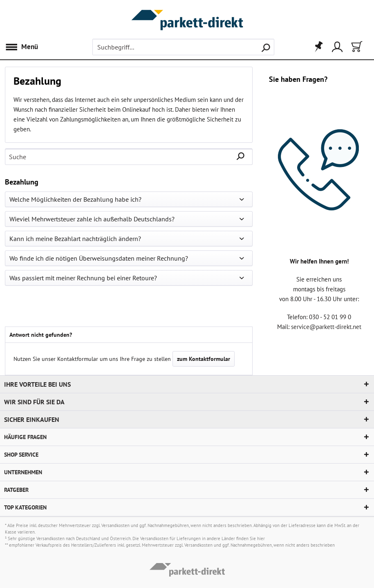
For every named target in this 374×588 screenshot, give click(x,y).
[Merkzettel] (316, 47)
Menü (21, 46)
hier (261, 538)
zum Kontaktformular (204, 359)
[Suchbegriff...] (184, 47)
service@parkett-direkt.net (326, 327)
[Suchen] (266, 47)
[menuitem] (24, 47)
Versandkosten (115, 525)
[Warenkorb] (356, 47)
